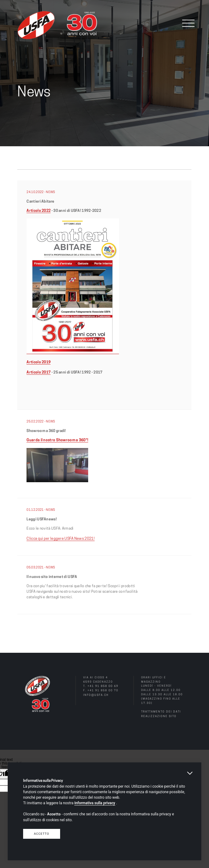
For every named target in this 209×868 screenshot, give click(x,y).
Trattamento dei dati (161, 711)
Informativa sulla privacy (95, 803)
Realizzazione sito (159, 715)
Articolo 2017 (38, 372)
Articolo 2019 (38, 362)
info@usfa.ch (96, 694)
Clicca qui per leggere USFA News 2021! (60, 538)
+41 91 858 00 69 (103, 686)
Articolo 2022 (38, 211)
